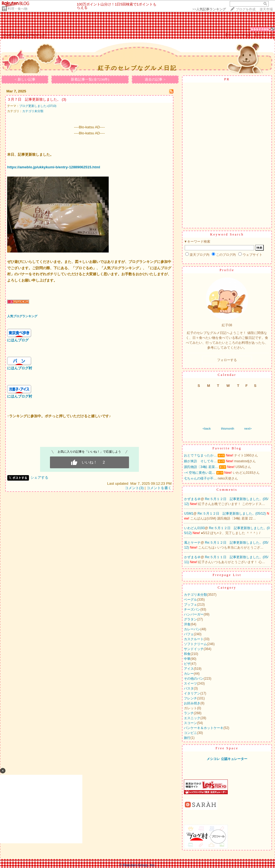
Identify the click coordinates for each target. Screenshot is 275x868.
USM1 (189, 514)
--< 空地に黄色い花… (200, 473)
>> (209, 9)
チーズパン (192, 609)
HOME (7, 35)
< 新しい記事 (25, 79)
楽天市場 (266, 9)
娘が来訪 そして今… (200, 461)
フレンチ (190, 698)
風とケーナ (192, 543)
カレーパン (192, 629)
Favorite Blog (227, 448)
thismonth (228, 429)
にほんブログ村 (20, 368)
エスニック (192, 718)
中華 (187, 659)
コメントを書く (159, 488)
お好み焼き (192, 703)
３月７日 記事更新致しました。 (34, 99)
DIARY (21, 35)
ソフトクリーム (195, 644)
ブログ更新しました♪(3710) (38, 106)
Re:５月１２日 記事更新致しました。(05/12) (232, 514)
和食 (187, 654)
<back (207, 429)
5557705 (260, 29)
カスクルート (194, 639)
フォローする (227, 360)
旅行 (187, 738)
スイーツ (190, 683)
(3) (64, 99)
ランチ (189, 713)
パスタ (189, 688)
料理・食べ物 (18, 9)
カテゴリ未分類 (33, 111)
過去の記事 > (155, 79)
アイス (189, 669)
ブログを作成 (246, 9)
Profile (227, 270)
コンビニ (190, 733)
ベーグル (190, 600)
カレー (189, 674)
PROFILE (37, 35)
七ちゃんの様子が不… (200, 478)
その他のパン (194, 679)
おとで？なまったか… (200, 455)
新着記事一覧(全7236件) (90, 79)
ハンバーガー (194, 614)
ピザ (187, 664)
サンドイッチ (194, 649)
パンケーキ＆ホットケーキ (204, 728)
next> (248, 429)
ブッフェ (190, 605)
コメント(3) (134, 488)
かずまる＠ (192, 499)
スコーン (190, 723)
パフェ (189, 634)
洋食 (187, 624)
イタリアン (192, 693)
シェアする (39, 477)
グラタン (190, 619)
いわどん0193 (194, 528)
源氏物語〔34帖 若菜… (201, 467)
